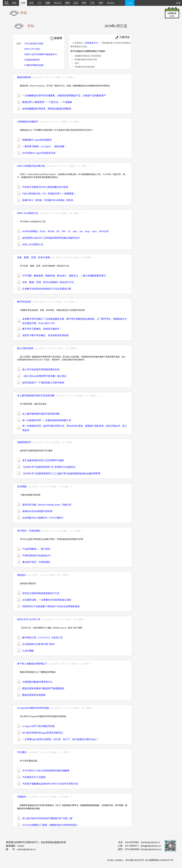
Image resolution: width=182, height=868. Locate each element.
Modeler (111, 3)
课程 (68, 3)
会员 (179, 3)
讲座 (101, 3)
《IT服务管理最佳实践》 (34, 65)
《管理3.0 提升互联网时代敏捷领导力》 (41, 54)
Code (130, 3)
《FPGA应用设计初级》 (34, 44)
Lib (39, 3)
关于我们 (111, 860)
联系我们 (119, 860)
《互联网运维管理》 (32, 60)
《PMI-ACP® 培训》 (32, 49)
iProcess (58, 3)
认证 (76, 3)
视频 (48, 3)
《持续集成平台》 (91, 43)
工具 (92, 3)
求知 (14, 3)
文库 (31, 3)
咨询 (84, 3)
